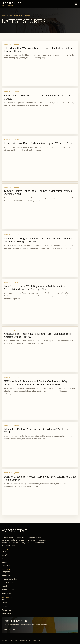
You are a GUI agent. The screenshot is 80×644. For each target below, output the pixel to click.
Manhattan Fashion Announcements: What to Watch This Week (37, 431)
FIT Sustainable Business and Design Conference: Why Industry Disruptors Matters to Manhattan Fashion (36, 383)
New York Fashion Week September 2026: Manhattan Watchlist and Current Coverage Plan (35, 288)
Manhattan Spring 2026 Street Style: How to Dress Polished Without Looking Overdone (38, 240)
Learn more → (11, 629)
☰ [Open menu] (76, 4)
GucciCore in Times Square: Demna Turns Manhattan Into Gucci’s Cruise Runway (37, 335)
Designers (6, 572)
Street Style (6, 566)
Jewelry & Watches (9, 579)
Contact (5, 606)
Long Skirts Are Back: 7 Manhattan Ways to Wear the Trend (38, 143)
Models (5, 586)
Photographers (8, 590)
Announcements (8, 562)
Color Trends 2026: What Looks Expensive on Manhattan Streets (37, 97)
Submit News (7, 610)
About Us (5, 599)
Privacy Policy (7, 613)
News (4, 551)
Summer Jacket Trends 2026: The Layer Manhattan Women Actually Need (38, 192)
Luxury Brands (8, 582)
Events (4, 559)
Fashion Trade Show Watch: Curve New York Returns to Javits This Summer (40, 478)
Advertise (5, 603)
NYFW (4, 555)
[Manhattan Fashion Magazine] (12, 4)
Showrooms (6, 593)
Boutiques (6, 575)
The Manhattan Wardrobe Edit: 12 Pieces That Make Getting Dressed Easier (39, 49)
